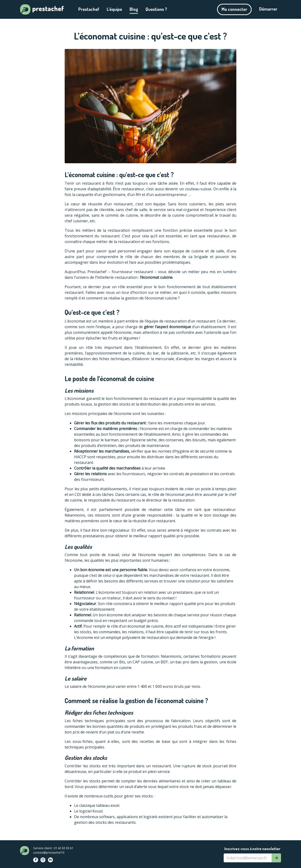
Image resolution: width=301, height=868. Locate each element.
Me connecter (234, 9)
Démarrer (268, 9)
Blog (134, 9)
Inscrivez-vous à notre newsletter (252, 849)
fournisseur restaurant (132, 272)
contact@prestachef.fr (49, 852)
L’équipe (114, 9)
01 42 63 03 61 (63, 848)
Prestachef (89, 9)
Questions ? (156, 9)
